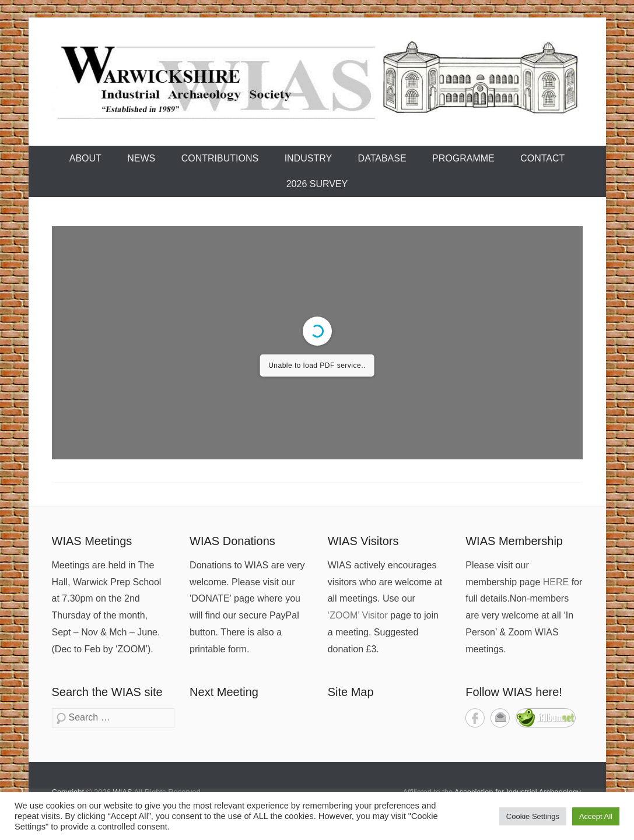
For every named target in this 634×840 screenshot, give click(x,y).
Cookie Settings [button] (533, 816)
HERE (556, 582)
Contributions (220, 158)
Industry (309, 158)
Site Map (351, 692)
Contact (542, 158)
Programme (463, 158)
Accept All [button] (596, 816)
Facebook (475, 718)
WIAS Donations (232, 541)
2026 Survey (317, 184)
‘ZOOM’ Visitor (358, 615)
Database (382, 158)
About (85, 158)
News (141, 158)
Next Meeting (224, 692)
